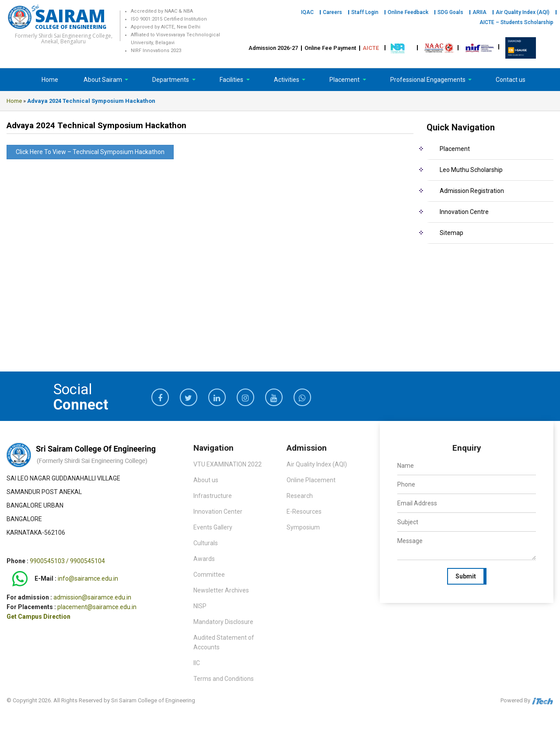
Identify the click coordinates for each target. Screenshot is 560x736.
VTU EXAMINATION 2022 (227, 464)
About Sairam (103, 80)
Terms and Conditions (224, 679)
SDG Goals (450, 12)
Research (300, 496)
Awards (204, 559)
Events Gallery (213, 527)
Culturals (206, 543)
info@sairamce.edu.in (88, 579)
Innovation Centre (464, 212)
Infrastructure (213, 496)
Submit (466, 576)
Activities (287, 80)
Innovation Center (218, 512)
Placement (345, 80)
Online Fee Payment (330, 48)
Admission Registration (472, 191)
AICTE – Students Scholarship (516, 22)
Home (50, 80)
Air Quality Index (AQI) (523, 12)
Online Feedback (408, 12)
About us (206, 480)
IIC (197, 663)
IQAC (307, 12)
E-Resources (304, 512)
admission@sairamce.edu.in (92, 597)
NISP (200, 606)
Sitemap (451, 233)
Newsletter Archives (221, 590)
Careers (332, 12)
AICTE (371, 48)
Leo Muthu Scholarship (471, 170)
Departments (171, 80)
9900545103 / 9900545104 (67, 561)
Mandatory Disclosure (223, 622)
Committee (209, 575)
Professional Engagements (429, 80)
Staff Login (365, 12)
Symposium (303, 527)
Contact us (511, 80)
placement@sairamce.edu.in (97, 607)
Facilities (232, 80)
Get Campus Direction (38, 617)
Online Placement (311, 480)
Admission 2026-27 (273, 48)
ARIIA (479, 12)
